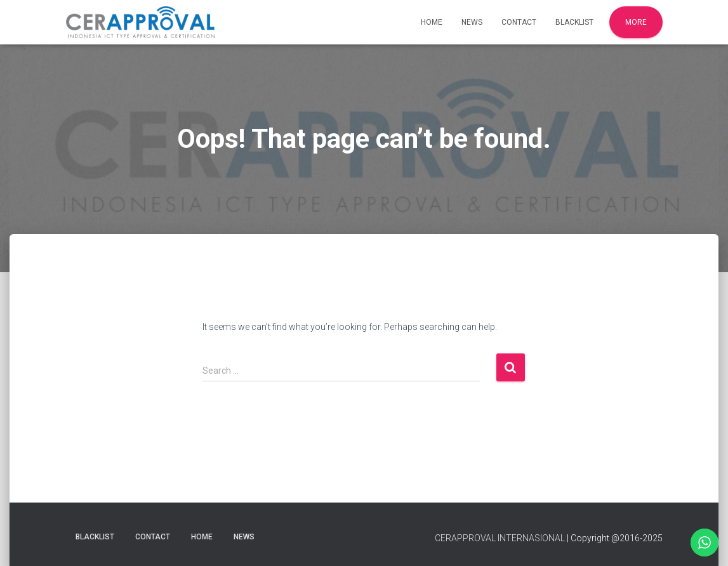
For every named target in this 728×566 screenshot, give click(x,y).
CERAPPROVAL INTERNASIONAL (500, 538)
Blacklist (574, 22)
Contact (519, 22)
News (472, 22)
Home (432, 22)
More (636, 22)
